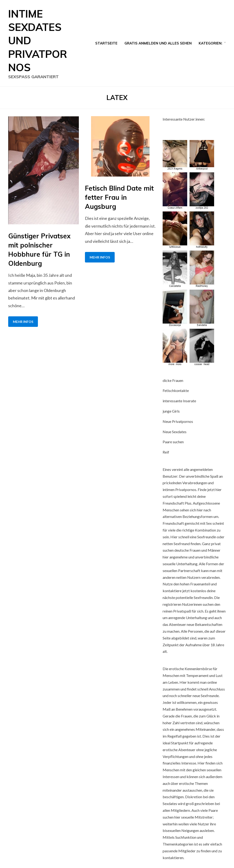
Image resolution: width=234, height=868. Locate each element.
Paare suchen (173, 442)
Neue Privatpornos (178, 421)
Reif (166, 452)
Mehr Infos (23, 322)
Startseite (106, 43)
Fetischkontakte (176, 390)
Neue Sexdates (175, 432)
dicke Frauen (173, 380)
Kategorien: (210, 43)
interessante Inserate (179, 401)
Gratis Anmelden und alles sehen (158, 43)
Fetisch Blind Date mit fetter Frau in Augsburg (119, 197)
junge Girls (171, 411)
